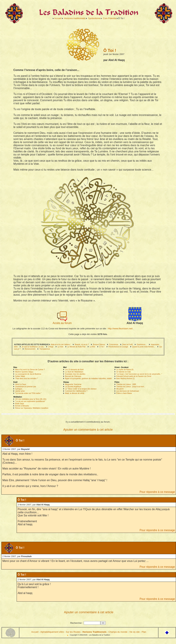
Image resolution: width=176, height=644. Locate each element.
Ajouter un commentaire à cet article (88, 430)
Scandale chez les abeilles (75, 374)
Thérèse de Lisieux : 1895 (126, 384)
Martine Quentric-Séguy (24, 372)
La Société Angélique (73, 387)
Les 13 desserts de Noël (74, 370)
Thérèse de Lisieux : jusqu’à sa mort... (131, 387)
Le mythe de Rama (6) (125, 370)
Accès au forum (62, 322)
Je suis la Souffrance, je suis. (33, 347)
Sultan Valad (20, 376)
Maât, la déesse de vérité (75, 393)
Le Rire (92, 347)
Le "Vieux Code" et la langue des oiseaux (81, 389)
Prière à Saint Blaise (124, 393)
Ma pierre (120, 389)
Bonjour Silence (99, 345)
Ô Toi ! (102, 347)
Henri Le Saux (21, 384)
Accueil (58, 18)
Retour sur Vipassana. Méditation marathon (32, 408)
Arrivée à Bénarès (22, 406)
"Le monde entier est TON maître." (28, 393)
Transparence (45, 349)
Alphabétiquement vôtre (52, 632)
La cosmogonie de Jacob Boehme (28, 374)
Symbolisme (94, 18)
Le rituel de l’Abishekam (74, 372)
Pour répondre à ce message (157, 492)
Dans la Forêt (127, 345)
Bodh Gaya (20, 404)
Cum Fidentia (110, 18)
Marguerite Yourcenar (73, 384)
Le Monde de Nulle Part (76, 347)
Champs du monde (118, 632)
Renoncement (30, 349)
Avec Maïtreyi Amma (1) (125, 379)
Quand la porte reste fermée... (144, 347)
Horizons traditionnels (75, 18)
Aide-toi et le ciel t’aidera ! (61, 345)
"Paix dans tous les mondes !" (27, 379)
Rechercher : (77, 623)
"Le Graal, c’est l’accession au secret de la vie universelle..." (139, 374)
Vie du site (134, 632)
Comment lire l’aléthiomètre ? (76, 391)
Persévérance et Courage (118, 347)
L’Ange (51, 347)
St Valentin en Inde (124, 372)
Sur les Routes (73, 632)
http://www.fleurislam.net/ (120, 329)
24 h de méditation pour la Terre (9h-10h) (31, 399)
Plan (144, 632)
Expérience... (142, 345)
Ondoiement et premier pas (26, 387)
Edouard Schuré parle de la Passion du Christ (134, 376)
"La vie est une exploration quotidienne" (30, 401)
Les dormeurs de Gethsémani (128, 391)
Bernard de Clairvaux (73, 376)
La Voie (60, 347)
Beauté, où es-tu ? (82, 345)
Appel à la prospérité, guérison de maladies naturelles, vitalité (88, 379)
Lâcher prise (20, 391)
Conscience (114, 345)
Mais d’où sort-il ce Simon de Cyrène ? (30, 370)
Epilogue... (19, 389)
